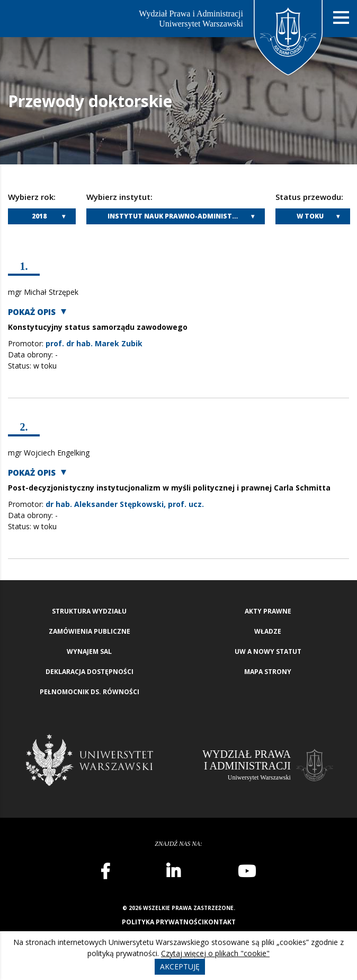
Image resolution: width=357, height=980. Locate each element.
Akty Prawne (268, 611)
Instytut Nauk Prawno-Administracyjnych (186, 216)
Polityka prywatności (163, 922)
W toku (310, 216)
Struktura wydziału (89, 611)
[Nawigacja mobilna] (341, 18)
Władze (268, 631)
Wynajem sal (89, 651)
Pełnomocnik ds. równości (90, 692)
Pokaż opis (32, 312)
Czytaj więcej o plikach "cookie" (215, 953)
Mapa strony (268, 672)
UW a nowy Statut (268, 651)
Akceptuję (180, 966)
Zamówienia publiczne (90, 631)
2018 (39, 216)
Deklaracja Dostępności (90, 672)
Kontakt (220, 922)
